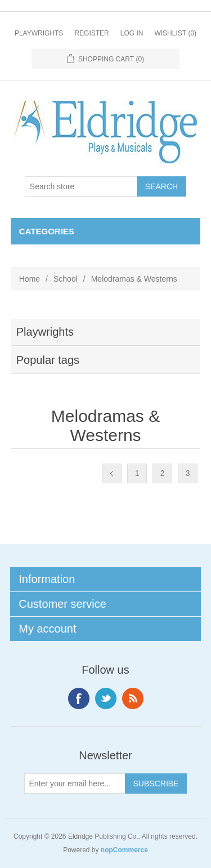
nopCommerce (124, 850)
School (66, 279)
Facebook (79, 698)
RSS (133, 698)
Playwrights (39, 33)
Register (91, 33)
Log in (132, 33)
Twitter (106, 698)
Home (30, 279)
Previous (112, 473)
